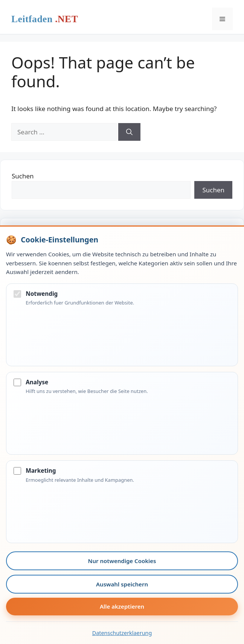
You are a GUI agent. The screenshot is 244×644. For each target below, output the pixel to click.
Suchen (23, 176)
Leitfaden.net (45, 21)
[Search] (129, 132)
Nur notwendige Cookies (122, 561)
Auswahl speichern (122, 584)
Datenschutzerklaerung (122, 633)
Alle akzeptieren (122, 606)
